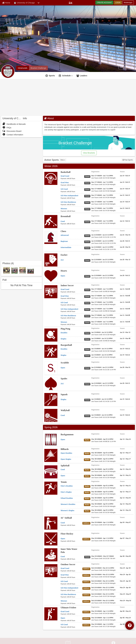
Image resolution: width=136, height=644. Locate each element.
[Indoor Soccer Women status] (88, 322)
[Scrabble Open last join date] (104, 370)
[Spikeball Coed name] (63, 469)
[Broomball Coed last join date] (103, 223)
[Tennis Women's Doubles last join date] (103, 506)
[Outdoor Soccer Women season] (125, 601)
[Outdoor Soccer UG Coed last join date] (103, 583)
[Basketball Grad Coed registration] (102, 176)
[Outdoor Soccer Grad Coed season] (125, 568)
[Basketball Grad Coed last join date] (103, 178)
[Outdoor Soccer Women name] (64, 601)
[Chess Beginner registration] (102, 241)
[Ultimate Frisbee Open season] (125, 618)
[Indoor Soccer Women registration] (102, 322)
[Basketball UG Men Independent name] (69, 195)
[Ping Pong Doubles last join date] (103, 335)
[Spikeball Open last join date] (103, 478)
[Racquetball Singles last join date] (103, 357)
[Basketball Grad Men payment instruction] (71, 185)
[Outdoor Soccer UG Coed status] (87, 582)
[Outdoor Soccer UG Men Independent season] (125, 588)
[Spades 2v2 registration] (102, 383)
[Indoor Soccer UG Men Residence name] (68, 315)
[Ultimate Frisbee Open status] (87, 618)
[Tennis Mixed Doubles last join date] (103, 500)
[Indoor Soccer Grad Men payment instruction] (71, 298)
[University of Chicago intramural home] (23, 68)
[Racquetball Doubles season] (125, 349)
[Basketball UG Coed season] (125, 189)
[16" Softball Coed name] (63, 523)
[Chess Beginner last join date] (104, 243)
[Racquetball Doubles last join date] (103, 351)
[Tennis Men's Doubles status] (88, 486)
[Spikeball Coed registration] (102, 469)
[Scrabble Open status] (88, 368)
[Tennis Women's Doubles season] (125, 504)
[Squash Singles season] (125, 399)
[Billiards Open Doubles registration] (102, 453)
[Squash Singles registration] (102, 399)
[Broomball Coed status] (88, 222)
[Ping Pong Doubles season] (125, 332)
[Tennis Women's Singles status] (88, 511)
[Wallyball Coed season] (125, 415)
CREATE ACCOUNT (104, 3)
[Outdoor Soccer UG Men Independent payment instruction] (71, 590)
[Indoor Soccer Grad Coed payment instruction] (71, 292)
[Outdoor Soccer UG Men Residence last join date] (103, 596)
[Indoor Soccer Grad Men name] (65, 296)
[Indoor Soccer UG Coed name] (64, 302)
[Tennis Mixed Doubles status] (88, 498)
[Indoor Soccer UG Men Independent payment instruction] (71, 311)
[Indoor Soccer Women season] (125, 322)
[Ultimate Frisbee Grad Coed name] (65, 611)
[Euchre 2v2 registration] (102, 260)
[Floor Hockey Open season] (125, 538)
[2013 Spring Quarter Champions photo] (15, 270)
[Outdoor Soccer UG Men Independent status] (87, 588)
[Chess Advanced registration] (102, 235)
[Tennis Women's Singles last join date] (103, 512)
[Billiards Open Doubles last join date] (103, 455)
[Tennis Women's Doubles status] (88, 505)
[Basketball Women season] (125, 208)
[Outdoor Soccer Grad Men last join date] (103, 577)
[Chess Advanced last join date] (104, 237)
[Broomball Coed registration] (102, 221)
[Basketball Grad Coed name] (65, 176)
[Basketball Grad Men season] (125, 182)
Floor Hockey (67, 534)
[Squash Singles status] (88, 400)
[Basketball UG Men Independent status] (88, 196)
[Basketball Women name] (64, 209)
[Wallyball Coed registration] (102, 415)
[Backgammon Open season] (125, 439)
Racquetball (66, 345)
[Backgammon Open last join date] (104, 441)
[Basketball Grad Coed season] (125, 176)
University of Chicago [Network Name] (24, 3)
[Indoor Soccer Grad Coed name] (65, 289)
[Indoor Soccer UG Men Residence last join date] (103, 318)
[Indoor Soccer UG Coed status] (88, 303)
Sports (52, 76)
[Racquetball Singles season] (125, 355)
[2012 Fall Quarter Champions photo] (23, 270)
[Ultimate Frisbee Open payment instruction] (71, 621)
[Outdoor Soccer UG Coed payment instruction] (71, 584)
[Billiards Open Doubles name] (66, 453)
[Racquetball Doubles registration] (102, 349)
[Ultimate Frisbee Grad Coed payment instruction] (71, 614)
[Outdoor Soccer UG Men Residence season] (125, 594)
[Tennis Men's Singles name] (66, 492)
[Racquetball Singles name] (63, 355)
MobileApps (128, 3)
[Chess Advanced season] (125, 235)
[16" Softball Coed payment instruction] (71, 525)
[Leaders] (82, 76)
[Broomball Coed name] (63, 221)
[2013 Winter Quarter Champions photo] (7, 270)
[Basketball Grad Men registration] (102, 182)
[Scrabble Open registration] (102, 367)
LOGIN (118, 3)
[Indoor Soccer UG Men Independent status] (88, 309)
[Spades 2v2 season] (125, 383)
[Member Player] (71, 2)
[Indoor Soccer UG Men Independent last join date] (103, 311)
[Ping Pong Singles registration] (102, 338)
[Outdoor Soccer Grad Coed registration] (103, 568)
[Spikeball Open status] (88, 476)
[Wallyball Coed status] (88, 416)
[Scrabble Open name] (63, 368)
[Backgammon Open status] (88, 440)
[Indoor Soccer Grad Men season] (125, 296)
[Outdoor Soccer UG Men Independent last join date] (103, 590)
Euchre (64, 255)
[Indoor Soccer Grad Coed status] (88, 290)
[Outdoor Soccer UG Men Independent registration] (103, 588)
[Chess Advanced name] (65, 235)
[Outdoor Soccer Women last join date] (103, 603)
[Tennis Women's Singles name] (67, 510)
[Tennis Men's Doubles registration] (102, 486)
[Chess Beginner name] (64, 241)
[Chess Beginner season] (125, 241)
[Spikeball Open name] (63, 476)
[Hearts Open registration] (102, 275)
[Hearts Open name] (63, 276)
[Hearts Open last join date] (103, 278)
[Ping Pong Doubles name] (64, 333)
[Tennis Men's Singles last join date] (103, 494)
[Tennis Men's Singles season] (125, 492)
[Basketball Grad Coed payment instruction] (71, 179)
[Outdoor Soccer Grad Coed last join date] (103, 570)
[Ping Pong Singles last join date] (103, 341)
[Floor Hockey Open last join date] (103, 541)
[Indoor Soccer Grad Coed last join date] (103, 291)
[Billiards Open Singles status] (88, 460)
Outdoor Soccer (68, 564)
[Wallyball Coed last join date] (103, 417)
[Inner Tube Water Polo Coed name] (63, 556)
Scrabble (65, 363)
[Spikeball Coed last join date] (103, 471)
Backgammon (67, 434)
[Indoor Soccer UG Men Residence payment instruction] (71, 318)
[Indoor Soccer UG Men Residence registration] (102, 315)
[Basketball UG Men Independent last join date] (103, 198)
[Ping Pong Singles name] (63, 339)
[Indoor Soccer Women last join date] (103, 324)
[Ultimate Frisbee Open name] (63, 618)
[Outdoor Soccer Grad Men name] (65, 575)
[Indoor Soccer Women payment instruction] (71, 324)
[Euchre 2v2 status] (88, 260)
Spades (64, 379)
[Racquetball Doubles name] (64, 349)
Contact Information (13, 135)
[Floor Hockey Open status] (87, 539)
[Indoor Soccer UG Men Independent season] (125, 309)
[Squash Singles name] (63, 399)
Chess (63, 231)
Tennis (64, 482)
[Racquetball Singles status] (88, 356)
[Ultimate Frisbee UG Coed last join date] (103, 626)
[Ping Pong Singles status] (88, 339)
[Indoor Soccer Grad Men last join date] (103, 298)
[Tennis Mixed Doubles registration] (102, 498)
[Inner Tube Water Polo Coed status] (88, 557)
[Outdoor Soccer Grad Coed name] (65, 568)
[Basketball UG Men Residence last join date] (103, 204)
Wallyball (65, 410)
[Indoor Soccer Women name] (64, 322)
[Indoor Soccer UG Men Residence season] (125, 315)
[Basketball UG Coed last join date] (103, 191)
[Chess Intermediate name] (66, 247)
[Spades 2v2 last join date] (103, 386)
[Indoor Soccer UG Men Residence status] (88, 316)
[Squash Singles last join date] (104, 401)
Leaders (84, 76)
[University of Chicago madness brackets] (38, 68)
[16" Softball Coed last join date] (103, 525)
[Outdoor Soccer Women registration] (103, 601)
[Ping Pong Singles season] (125, 338)
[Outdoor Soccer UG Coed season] (125, 581)
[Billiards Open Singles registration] (102, 459)
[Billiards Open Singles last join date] (103, 461)
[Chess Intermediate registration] (102, 247)
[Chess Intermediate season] (125, 247)
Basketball (66, 172)
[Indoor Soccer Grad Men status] (88, 296)
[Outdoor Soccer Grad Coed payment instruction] (71, 571)
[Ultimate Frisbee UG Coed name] (64, 624)
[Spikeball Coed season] (125, 469)
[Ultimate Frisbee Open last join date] (103, 620)
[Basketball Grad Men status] (88, 183)
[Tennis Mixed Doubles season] (125, 498)
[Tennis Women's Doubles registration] (102, 504)
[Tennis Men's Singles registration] (102, 492)
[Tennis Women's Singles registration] (102, 510)
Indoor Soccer (67, 285)
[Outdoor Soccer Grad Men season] (125, 574)
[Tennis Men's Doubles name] (67, 486)
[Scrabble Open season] (125, 367)
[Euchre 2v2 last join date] (103, 262)
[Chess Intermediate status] (88, 248)
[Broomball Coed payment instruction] (71, 224)
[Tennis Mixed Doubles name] (67, 498)
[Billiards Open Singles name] (66, 459)
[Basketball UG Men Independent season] (125, 195)
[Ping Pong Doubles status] (88, 333)
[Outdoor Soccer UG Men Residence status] (87, 595)
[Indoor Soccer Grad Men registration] (102, 296)
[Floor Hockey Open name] (63, 539)
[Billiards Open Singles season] (125, 459)
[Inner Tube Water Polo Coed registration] (103, 556)
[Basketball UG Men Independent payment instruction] (71, 198)
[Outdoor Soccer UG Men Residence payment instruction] (71, 597)
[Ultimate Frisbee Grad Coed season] (125, 611)
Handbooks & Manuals (14, 124)
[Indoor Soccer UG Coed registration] (102, 302)
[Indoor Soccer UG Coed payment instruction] (71, 305)
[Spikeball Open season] (125, 475)
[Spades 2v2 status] (88, 384)
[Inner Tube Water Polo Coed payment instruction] (71, 559)
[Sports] (50, 76)
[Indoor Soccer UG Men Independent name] (69, 309)
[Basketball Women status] (88, 209)
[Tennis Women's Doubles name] (68, 504)
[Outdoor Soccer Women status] (87, 601)
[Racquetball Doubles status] (88, 349)
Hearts (64, 271)
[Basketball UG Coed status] (88, 189)
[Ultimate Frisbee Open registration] (102, 618)
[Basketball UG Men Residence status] (88, 202)
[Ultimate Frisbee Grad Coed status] (87, 612)
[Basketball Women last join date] (103, 211)
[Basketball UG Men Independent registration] (102, 195)
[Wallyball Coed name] (63, 415)
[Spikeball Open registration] (102, 475)
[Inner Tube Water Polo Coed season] (125, 556)
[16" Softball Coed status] (87, 523)
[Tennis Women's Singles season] (125, 510)
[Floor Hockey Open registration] (102, 538)
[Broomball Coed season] (125, 221)
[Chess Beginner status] (88, 242)
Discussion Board (12, 131)
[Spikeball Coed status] (88, 470)
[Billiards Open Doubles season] (125, 453)
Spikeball (65, 466)
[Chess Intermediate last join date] (104, 249)
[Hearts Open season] (125, 275)
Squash (64, 394)
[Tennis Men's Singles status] (88, 492)
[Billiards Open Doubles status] (88, 453)
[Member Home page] (6, 3)
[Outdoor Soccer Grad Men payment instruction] (71, 577)
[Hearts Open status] (88, 276)
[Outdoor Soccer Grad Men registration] (103, 574)
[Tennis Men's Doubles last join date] (103, 488)
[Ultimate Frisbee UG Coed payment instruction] (71, 627)
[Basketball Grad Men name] (65, 182)
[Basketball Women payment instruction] (71, 211)
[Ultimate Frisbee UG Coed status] (87, 625)
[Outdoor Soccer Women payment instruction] (71, 603)
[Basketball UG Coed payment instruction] (71, 192)
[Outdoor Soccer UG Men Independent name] (69, 588)
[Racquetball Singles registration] (102, 355)
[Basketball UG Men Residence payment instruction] (71, 205)
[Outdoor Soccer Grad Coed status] (87, 569)
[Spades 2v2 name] (62, 383)
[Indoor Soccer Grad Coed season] (125, 289)
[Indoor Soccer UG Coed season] (125, 302)
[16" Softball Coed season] (125, 522)
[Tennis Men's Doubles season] (125, 486)
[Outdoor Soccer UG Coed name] (64, 581)
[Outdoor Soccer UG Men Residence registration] (103, 594)
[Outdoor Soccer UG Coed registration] (103, 581)
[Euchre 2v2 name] (62, 260)
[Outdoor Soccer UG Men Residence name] (68, 594)
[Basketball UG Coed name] (64, 189)
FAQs (7, 128)
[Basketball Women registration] (102, 208)
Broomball (66, 216)
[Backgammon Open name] (63, 439)
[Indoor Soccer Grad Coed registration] (102, 289)
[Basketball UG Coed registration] (102, 189)
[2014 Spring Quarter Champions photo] (31, 270)
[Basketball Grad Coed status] (88, 176)
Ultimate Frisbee (68, 608)
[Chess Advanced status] (88, 236)
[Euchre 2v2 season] (125, 260)
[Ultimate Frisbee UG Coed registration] (102, 624)
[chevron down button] (38, 3)
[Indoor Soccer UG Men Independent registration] (102, 309)
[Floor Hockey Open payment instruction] (71, 541)
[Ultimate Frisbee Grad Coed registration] (102, 611)
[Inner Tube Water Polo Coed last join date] (103, 558)
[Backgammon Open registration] (102, 439)
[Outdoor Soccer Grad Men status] (87, 575)
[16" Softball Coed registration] (102, 522)
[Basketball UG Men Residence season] (125, 202)
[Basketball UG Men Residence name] (68, 202)
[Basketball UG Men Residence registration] (102, 202)
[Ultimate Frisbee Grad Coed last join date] (103, 613)
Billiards (65, 449)
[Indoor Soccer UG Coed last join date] (103, 304)
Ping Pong (65, 329)
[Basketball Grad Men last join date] (103, 184)
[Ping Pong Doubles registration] (102, 332)
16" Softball (66, 518)
